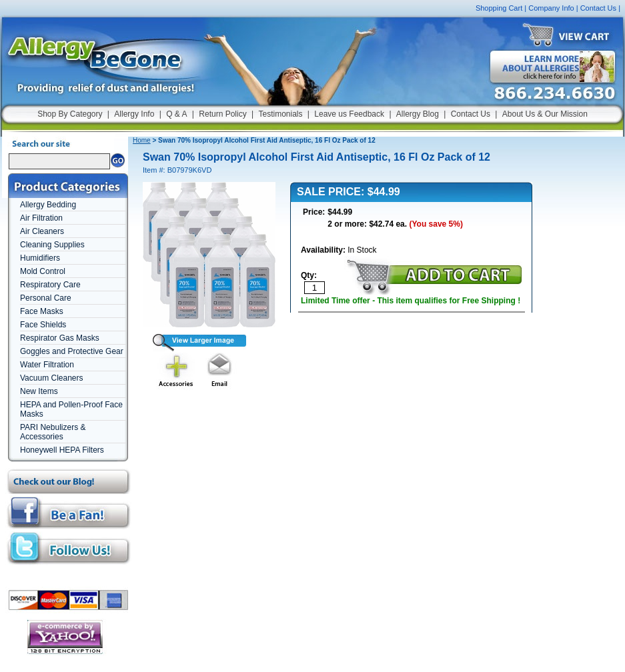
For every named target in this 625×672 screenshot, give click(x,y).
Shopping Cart (499, 8)
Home (142, 140)
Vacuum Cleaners (52, 378)
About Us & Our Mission (545, 114)
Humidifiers (40, 258)
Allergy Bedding (48, 205)
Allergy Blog (418, 114)
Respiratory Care (50, 285)
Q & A (176, 114)
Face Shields (43, 325)
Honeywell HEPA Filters (62, 450)
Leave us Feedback (349, 114)
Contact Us (598, 8)
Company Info (551, 8)
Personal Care (46, 298)
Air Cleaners (42, 231)
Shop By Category (70, 114)
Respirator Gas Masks (60, 338)
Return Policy (222, 114)
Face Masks (42, 311)
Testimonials (280, 114)
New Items (39, 391)
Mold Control (43, 271)
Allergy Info (134, 114)
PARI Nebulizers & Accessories (53, 432)
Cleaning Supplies (52, 245)
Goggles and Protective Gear (72, 351)
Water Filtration (47, 365)
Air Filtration (41, 218)
